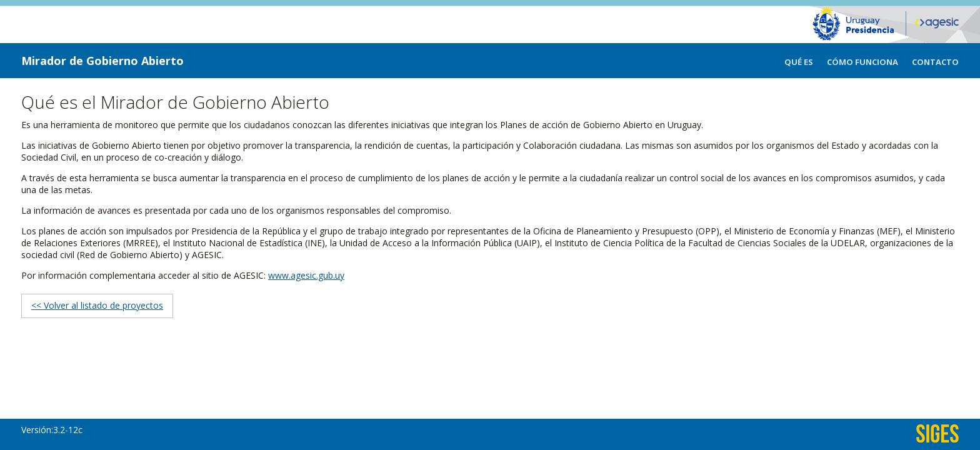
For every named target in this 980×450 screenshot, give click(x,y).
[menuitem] (806, 61)
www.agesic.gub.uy (306, 275)
